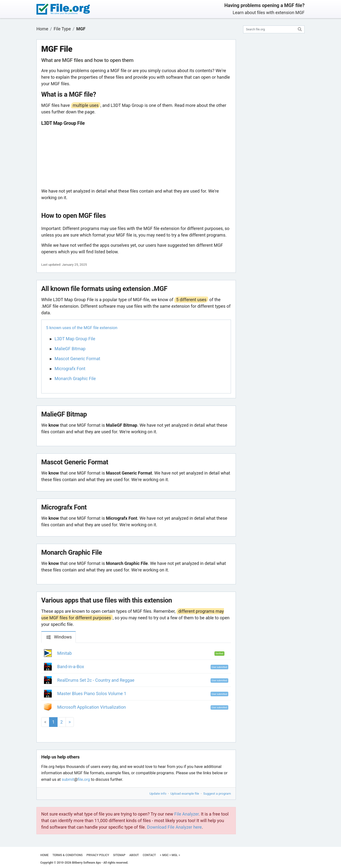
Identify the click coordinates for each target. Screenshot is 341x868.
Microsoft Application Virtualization (92, 707)
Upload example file (185, 793)
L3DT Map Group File (75, 339)
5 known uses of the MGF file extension (82, 328)
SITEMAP (119, 855)
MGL (175, 855)
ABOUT (134, 855)
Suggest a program (217, 793)
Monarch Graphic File (75, 379)
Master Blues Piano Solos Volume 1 (92, 694)
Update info (158, 793)
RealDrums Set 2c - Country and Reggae (96, 680)
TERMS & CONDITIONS (68, 855)
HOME (44, 855)
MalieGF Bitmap (70, 349)
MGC (166, 855)
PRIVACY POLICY (98, 855)
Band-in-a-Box (71, 667)
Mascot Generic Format (77, 359)
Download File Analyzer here (174, 827)
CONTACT (149, 855)
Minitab (65, 653)
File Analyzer (187, 814)
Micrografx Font (70, 369)
